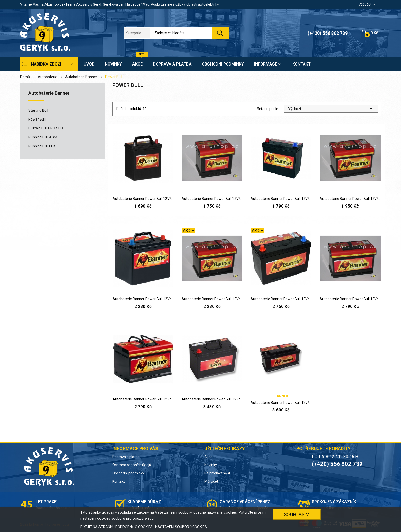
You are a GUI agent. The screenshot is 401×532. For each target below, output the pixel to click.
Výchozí (331, 109)
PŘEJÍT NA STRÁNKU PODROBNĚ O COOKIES (117, 527)
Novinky (211, 465)
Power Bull (37, 119)
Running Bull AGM (43, 137)
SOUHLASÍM (297, 514)
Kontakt (119, 481)
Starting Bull (38, 110)
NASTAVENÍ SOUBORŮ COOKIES (181, 527)
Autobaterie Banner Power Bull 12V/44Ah (212, 199)
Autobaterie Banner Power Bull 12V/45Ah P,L (281, 199)
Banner (281, 396)
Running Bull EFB (42, 146)
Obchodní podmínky (128, 473)
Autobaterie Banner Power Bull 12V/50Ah (350, 199)
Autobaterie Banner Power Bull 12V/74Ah (143, 399)
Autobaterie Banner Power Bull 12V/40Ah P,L (143, 199)
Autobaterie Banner (49, 93)
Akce (208, 457)
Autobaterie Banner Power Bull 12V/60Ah (143, 299)
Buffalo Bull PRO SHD (46, 128)
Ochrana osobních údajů (132, 465)
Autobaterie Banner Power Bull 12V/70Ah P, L (281, 299)
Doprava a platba (126, 457)
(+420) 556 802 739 (328, 33)
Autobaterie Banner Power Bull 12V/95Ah (212, 399)
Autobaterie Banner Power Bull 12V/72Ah (350, 299)
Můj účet (211, 481)
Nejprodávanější (217, 473)
